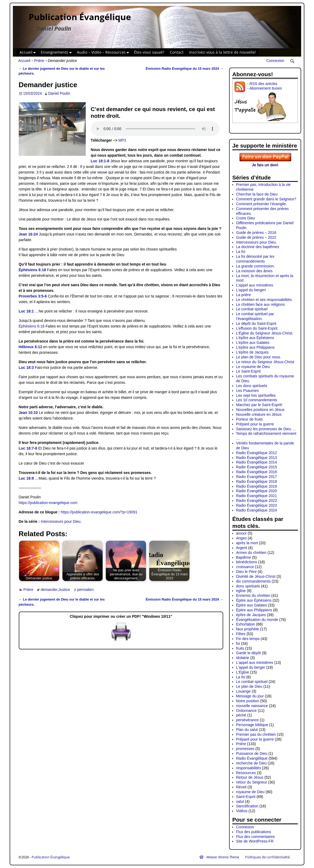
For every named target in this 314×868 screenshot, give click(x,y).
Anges (241, 538)
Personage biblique (252, 725)
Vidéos (242, 811)
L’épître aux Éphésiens (255, 338)
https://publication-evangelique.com (48, 503)
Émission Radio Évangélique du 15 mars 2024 (185, 69)
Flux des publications (254, 832)
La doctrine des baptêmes (258, 247)
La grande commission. (255, 266)
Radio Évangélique (252, 758)
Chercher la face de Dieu (257, 194)
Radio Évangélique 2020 (257, 491)
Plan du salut (247, 730)
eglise (241, 591)
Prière (39, 61)
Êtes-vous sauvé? (149, 52)
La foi (241, 252)
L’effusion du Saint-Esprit (257, 328)
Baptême (244, 557)
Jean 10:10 (28, 413)
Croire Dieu (246, 218)
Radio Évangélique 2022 (257, 501)
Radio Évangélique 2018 (257, 481)
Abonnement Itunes (266, 88)
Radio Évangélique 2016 (257, 472)
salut (240, 801)
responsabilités (248, 768)
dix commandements (253, 581)
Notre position (248, 701)
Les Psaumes (247, 391)
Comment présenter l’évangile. (261, 204)
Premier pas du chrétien (256, 734)
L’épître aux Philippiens (255, 347)
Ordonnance (246, 711)
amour (241, 533)
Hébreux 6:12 (31, 347)
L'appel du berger (251, 667)
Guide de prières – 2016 (256, 233)
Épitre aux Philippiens (254, 610)
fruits (240, 648)
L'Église (243, 672)
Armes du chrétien (251, 553)
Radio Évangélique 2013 (257, 458)
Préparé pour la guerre (255, 424)
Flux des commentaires (255, 837)
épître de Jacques (251, 615)
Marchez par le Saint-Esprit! (259, 405)
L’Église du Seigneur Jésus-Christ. (265, 333)
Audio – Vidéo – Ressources (104, 52)
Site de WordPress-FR (255, 841)
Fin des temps (248, 639)
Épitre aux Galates (251, 605)
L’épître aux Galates (253, 343)
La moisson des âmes (254, 271)
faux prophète (248, 629)
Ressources (246, 773)
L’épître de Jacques (252, 352)
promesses (245, 749)
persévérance (247, 720)
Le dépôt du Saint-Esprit (256, 323)
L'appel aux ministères (255, 663)
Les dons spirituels (252, 386)
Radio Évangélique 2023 (257, 505)
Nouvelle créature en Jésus (259, 414)
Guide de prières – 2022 (256, 237)
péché (241, 715)
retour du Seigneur (252, 782)
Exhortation (246, 624)
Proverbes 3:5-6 (33, 296)
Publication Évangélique (80, 17)
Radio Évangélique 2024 (257, 510)
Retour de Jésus (250, 777)
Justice (64, 590)
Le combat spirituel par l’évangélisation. (255, 316)
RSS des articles (263, 84)
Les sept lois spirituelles (256, 395)
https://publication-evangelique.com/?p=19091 (99, 512)
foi (238, 643)
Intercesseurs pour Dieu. (61, 521)
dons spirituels (248, 586)
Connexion (275, 61)
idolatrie (243, 658)
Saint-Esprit (246, 797)
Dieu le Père (246, 572)
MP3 (122, 140)
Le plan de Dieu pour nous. (259, 357)
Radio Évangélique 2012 (257, 453)
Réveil (241, 787)
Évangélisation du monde (257, 620)
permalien (85, 590)
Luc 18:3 (26, 367)
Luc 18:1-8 (100, 161)
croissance (245, 567)
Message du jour (250, 696)
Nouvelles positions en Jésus (260, 410)
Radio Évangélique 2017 (257, 477)
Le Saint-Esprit (248, 371)
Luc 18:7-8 (28, 448)
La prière (243, 295)
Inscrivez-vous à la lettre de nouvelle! (223, 52)
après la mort (247, 543)
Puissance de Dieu (252, 753)
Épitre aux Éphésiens (254, 600)
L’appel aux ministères (255, 285)
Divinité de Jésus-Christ (256, 576)
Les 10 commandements (257, 400)
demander (49, 590)
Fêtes (241, 634)
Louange (243, 691)
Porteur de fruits (249, 419)
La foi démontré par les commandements (255, 259)
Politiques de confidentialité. (268, 857)
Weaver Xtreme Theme (223, 857)
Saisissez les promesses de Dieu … (266, 429)
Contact (177, 52)
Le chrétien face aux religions (260, 304)
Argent (242, 548)
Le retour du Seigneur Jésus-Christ (265, 362)
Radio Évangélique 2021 (257, 496)
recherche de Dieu (251, 763)
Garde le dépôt (248, 653)
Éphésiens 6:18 (32, 270)
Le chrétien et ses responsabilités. (264, 300)
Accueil (29, 52)
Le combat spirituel (252, 309)
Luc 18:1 (26, 311)
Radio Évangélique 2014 (257, 462)
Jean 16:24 (28, 234)
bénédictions (247, 562)
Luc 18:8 (26, 478)
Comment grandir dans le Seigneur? (266, 199)
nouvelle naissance (252, 706)
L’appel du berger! (251, 290)
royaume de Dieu (250, 792)
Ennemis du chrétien (253, 595)
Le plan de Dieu (249, 686)
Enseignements (57, 52)
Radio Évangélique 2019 (257, 486)
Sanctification (247, 806)
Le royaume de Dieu (253, 367)
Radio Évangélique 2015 (257, 467)
